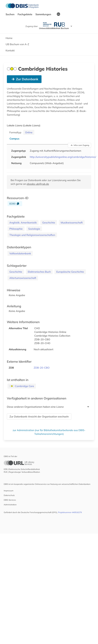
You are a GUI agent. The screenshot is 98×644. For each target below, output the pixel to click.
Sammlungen (44, 14)
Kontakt (10, 50)
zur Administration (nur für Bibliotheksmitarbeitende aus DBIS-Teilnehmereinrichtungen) (49, 432)
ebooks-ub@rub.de (38, 184)
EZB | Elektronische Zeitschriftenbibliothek (22, 469)
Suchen (10, 14)
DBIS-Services (10, 500)
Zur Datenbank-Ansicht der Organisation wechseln (39, 417)
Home (9, 38)
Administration (10, 505)
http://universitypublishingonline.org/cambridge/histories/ (63, 157)
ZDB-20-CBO (42, 368)
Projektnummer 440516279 (70, 512)
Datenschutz (9, 495)
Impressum (9, 491)
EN (58, 14)
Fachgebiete (25, 14)
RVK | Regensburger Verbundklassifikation (22, 472)
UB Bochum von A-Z (17, 44)
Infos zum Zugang (80, 145)
